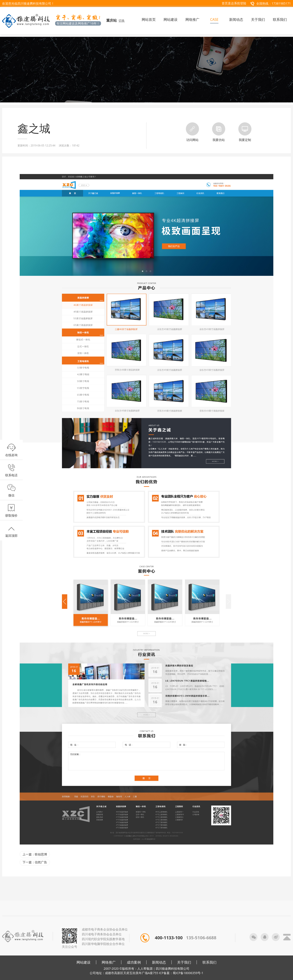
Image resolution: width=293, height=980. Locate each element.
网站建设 (84, 962)
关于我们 (184, 962)
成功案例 (134, 962)
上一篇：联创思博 (35, 854)
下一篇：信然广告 (35, 862)
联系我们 (209, 962)
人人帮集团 (145, 969)
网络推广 (109, 962)
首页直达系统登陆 (234, 3)
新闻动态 (159, 962)
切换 (122, 20)
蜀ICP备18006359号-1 (188, 973)
